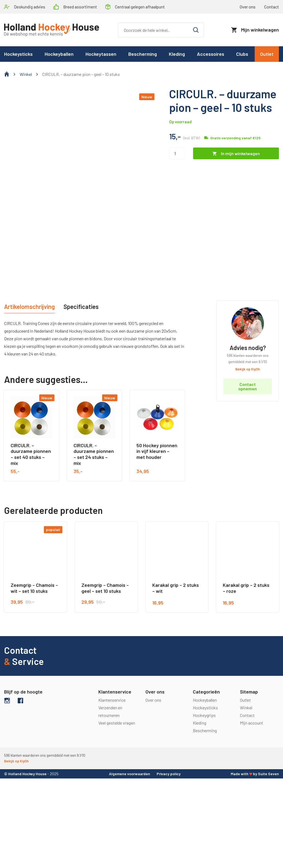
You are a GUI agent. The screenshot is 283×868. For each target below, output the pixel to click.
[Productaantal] (177, 153)
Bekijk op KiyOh (248, 369)
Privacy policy (169, 774)
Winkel (26, 74)
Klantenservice (112, 700)
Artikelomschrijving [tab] (29, 306)
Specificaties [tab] (81, 306)
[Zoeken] (161, 30)
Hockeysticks (205, 708)
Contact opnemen (248, 386)
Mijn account (252, 723)
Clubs (242, 54)
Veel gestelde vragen (117, 723)
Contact (247, 715)
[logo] (52, 30)
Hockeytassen (101, 54)
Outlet (267, 54)
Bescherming (143, 54)
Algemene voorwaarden (130, 774)
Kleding (177, 54)
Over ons (248, 7)
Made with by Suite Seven (255, 774)
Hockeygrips (204, 715)
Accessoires (211, 54)
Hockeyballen (59, 54)
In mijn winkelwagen (240, 153)
